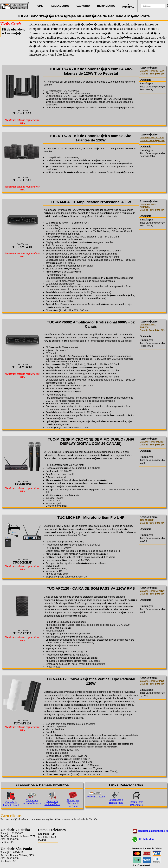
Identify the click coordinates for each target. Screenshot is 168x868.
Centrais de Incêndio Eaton (52, 803)
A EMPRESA (128, 6)
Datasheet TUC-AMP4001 (148, 206)
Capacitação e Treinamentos (116, 801)
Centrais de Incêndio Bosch (11, 804)
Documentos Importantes (136, 803)
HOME (39, 6)
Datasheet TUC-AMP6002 (148, 326)
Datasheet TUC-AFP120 (152, 681)
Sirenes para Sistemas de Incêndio (73, 803)
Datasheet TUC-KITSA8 (152, 138)
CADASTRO (83, 6)
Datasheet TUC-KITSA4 (152, 71)
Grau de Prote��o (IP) (152, 74)
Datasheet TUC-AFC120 (152, 591)
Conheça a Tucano (95, 797)
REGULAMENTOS (60, 6)
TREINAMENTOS (106, 6)
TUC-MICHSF (147, 520)
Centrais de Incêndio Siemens (32, 802)
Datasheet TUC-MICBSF (152, 442)
